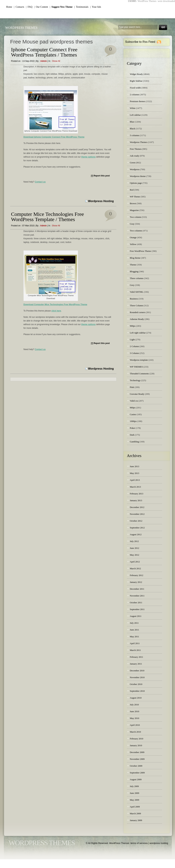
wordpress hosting (159, 843)
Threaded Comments (139, 374)
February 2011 (136, 657)
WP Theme (135, 197)
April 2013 (135, 480)
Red (132, 190)
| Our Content (41, 7)
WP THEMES (136, 367)
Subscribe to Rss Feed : (141, 42)
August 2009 (136, 779)
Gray (132, 224)
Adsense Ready (137, 319)
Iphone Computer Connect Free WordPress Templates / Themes (44, 52)
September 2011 (137, 609)
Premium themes (138, 101)
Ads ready (134, 156)
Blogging (134, 271)
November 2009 (137, 759)
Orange (133, 237)
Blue (132, 122)
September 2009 (137, 773)
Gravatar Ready (137, 394)
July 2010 (134, 705)
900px (133, 326)
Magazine (134, 210)
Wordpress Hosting (101, 201)
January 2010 (136, 745)
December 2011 (137, 589)
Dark (132, 435)
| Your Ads (96, 7)
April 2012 (135, 562)
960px (133, 408)
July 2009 (134, 786)
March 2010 (135, 732)
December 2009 (137, 752)
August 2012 (136, 534)
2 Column (134, 346)
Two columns (136, 231)
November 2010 (137, 677)
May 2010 (134, 718)
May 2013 (134, 473)
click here (56, 311)
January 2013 (136, 500)
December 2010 (137, 671)
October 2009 (136, 766)
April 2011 (135, 643)
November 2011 (137, 596)
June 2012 (134, 548)
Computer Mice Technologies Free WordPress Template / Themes (47, 217)
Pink (132, 387)
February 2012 (136, 575)
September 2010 (137, 691)
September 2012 (137, 528)
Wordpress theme (138, 176)
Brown (133, 203)
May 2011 (134, 637)
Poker (132, 428)
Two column (136, 217)
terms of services (139, 843)
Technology (135, 380)
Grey (132, 285)
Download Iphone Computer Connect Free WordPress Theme (54, 137)
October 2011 (136, 602)
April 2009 (135, 807)
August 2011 (136, 616)
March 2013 (135, 487)
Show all (56, 61)
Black (132, 129)
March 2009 (135, 813)
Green (133, 163)
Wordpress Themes (139, 142)
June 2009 (134, 793)
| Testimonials (81, 7)
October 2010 (136, 684)
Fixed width (135, 88)
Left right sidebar (138, 333)
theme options (88, 157)
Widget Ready (136, 74)
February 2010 (136, 739)
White (133, 108)
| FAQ (29, 7)
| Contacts (19, 7)
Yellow (133, 244)
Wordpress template (139, 360)
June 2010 (134, 711)
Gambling (134, 442)
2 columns (135, 94)
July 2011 (134, 623)
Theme (133, 265)
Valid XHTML (136, 292)
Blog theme (135, 258)
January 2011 (136, 664)
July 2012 (134, 541)
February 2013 (136, 494)
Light (132, 340)
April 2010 (135, 725)
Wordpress (135, 169)
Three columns (137, 278)
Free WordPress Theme (140, 251)
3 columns (135, 135)
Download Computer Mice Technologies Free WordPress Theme (55, 305)
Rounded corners (138, 312)
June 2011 (134, 630)
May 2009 (134, 800)
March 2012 (135, 568)
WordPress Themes (21, 28)
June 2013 (134, 466)
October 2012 (136, 521)
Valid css (134, 401)
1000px (133, 421)
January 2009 (136, 820)
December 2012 (137, 507)
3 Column (134, 353)
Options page (136, 183)
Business (134, 299)
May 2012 (134, 555)
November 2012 (137, 514)
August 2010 (136, 698)
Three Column (136, 305)
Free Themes (136, 149)
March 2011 (135, 650)
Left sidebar (135, 115)
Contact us (40, 182)
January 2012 (136, 582)
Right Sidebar (136, 81)
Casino (133, 414)
